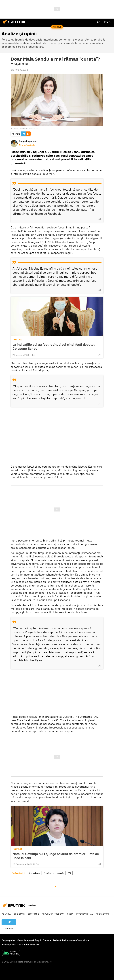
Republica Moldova (53, 914)
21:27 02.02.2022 (19, 70)
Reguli (38, 940)
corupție (61, 873)
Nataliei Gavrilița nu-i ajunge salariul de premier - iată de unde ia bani (56, 856)
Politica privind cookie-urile (15, 944)
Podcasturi (102, 914)
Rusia (70, 914)
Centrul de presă (26, 940)
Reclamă (57, 940)
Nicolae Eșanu (34, 873)
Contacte (47, 940)
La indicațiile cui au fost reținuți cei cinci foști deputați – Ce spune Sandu (55, 346)
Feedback (35, 944)
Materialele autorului (27, 145)
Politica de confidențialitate (76, 940)
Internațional (84, 914)
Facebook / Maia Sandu (29, 128)
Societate (19, 914)
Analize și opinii (18, 873)
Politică (17, 340)
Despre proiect (9, 940)
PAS (70, 873)
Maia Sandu (49, 873)
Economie (33, 914)
